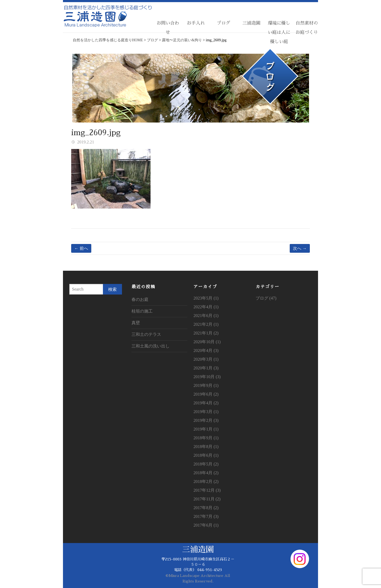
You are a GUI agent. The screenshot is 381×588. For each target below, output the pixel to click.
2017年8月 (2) (206, 508)
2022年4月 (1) (206, 307)
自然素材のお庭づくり (307, 28)
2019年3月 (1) (206, 412)
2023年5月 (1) (206, 298)
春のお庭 (140, 299)
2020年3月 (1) (206, 359)
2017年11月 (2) (207, 499)
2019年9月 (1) (206, 385)
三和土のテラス (146, 334)
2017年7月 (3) (206, 516)
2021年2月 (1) (206, 324)
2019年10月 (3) (207, 377)
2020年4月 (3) (206, 350)
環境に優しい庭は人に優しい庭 (279, 32)
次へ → (300, 248)
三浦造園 (251, 23)
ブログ (223, 23)
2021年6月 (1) (206, 316)
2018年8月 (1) (206, 447)
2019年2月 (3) (206, 420)
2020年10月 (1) (207, 342)
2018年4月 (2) (206, 473)
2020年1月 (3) (206, 368)
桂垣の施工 (142, 311)
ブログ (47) (266, 298)
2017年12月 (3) (207, 490)
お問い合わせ (168, 28)
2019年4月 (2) (206, 403)
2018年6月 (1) (206, 455)
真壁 (136, 323)
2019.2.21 (85, 142)
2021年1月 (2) (206, 333)
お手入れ (196, 23)
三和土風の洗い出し (151, 346)
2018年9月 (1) (206, 438)
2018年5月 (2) (206, 464)
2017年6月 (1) (206, 525)
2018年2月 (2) (206, 481)
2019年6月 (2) (206, 394)
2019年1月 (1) (206, 429)
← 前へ (81, 248)
